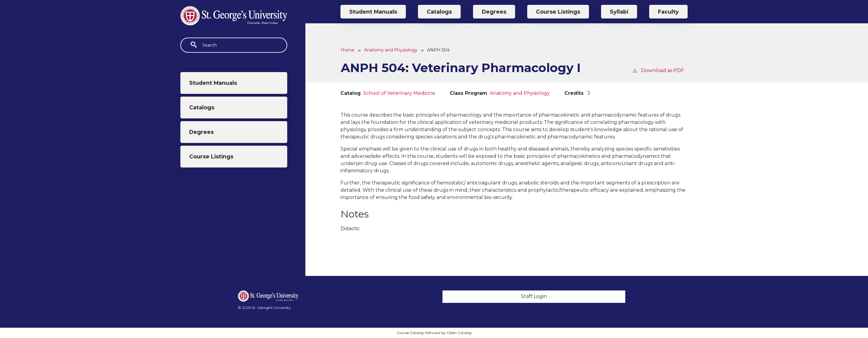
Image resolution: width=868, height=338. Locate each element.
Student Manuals (213, 83)
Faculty (668, 12)
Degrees (201, 132)
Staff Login (534, 296)
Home (348, 50)
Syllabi (619, 12)
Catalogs (202, 107)
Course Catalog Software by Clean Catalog (434, 333)
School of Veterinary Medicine (399, 93)
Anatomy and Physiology (391, 50)
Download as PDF (658, 70)
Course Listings (211, 156)
